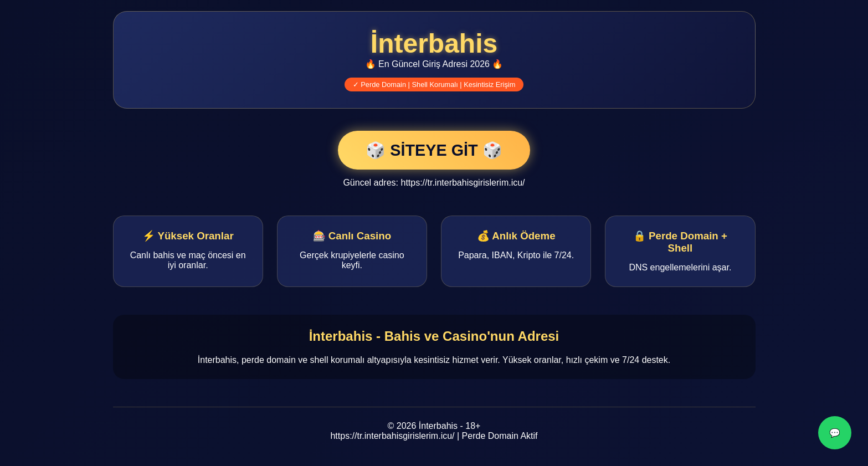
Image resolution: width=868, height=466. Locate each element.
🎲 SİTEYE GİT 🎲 (434, 150)
